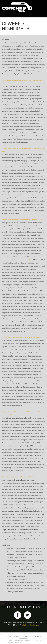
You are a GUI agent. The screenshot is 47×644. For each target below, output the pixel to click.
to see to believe (27, 260)
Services (29, 641)
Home (10, 641)
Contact (19, 643)
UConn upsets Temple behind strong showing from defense (22, 337)
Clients (39, 641)
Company (19, 641)
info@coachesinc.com (31, 625)
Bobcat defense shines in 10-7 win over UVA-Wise (19, 477)
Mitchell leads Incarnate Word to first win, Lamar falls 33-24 (22, 220)
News (10, 643)
